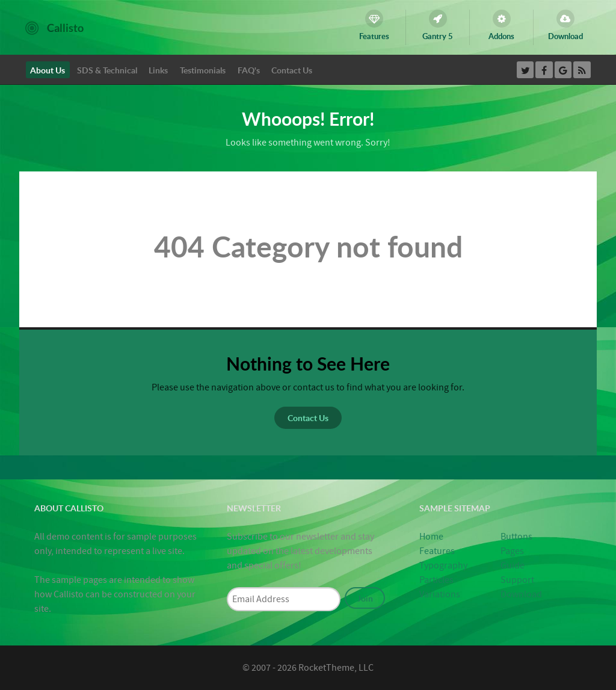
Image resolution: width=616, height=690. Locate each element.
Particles (436, 580)
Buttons (516, 537)
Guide (513, 565)
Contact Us (308, 417)
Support (517, 580)
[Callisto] (54, 27)
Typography (443, 565)
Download (521, 594)
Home (431, 537)
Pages (512, 551)
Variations (440, 594)
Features (437, 551)
